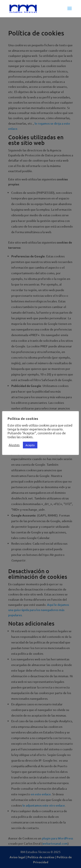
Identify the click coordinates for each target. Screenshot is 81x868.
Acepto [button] (30, 445)
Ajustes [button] (14, 445)
